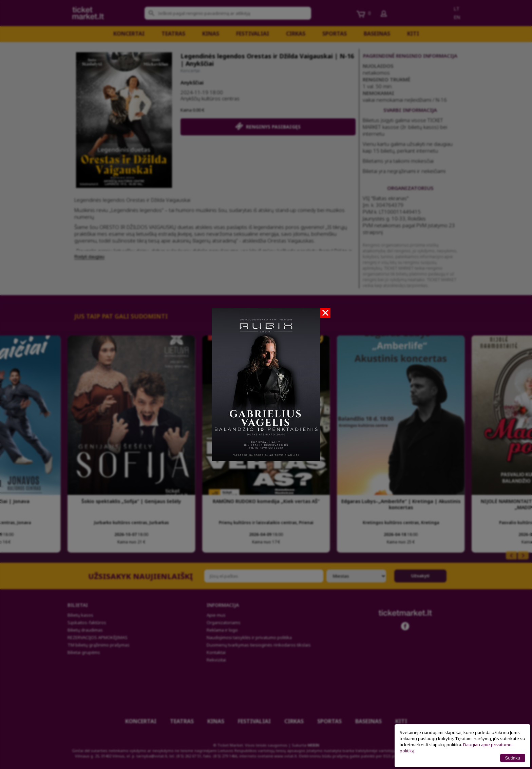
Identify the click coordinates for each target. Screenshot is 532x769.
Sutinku (513, 758)
